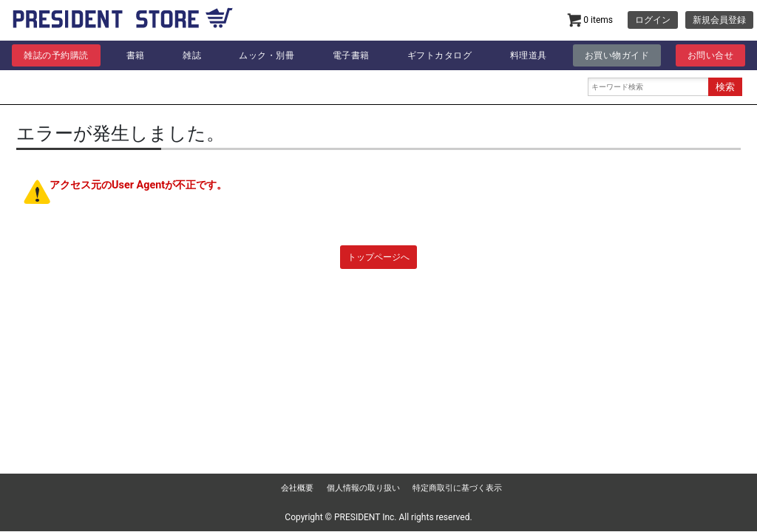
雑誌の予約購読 (56, 55)
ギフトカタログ (440, 55)
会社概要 (297, 488)
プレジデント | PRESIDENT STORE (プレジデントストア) (123, 22)
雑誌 (192, 55)
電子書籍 (351, 55)
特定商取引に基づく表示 (457, 488)
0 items (590, 20)
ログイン (653, 20)
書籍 (136, 55)
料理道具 (529, 55)
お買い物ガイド (617, 55)
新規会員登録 (719, 20)
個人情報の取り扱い (363, 488)
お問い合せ (711, 55)
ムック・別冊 (267, 55)
